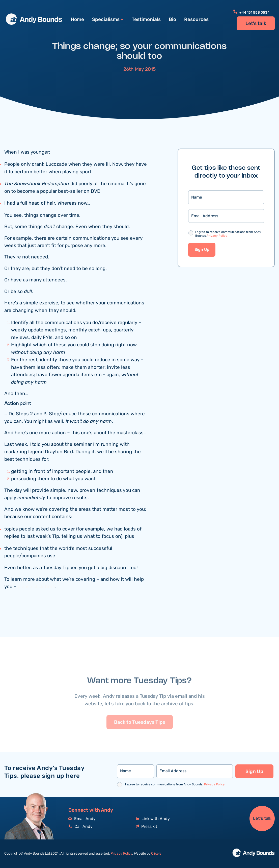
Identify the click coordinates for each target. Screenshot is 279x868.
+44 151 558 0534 (252, 13)
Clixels (156, 854)
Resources (196, 19)
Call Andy (80, 827)
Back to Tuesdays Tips (140, 734)
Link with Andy (153, 819)
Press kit (147, 827)
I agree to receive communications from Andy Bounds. (228, 235)
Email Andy (82, 819)
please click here (36, 587)
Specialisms (106, 20)
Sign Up (202, 250)
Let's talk (256, 23)
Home (77, 19)
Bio (172, 19)
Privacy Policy (217, 236)
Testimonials (146, 19)
